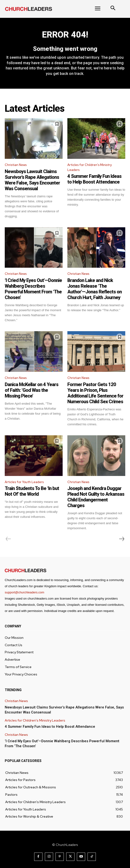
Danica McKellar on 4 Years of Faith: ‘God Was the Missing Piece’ (32, 390)
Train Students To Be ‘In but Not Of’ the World (32, 491)
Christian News (16, 165)
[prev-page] (8, 539)
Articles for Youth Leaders (24, 482)
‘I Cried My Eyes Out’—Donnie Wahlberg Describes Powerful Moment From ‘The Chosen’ (33, 289)
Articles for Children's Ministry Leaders (90, 167)
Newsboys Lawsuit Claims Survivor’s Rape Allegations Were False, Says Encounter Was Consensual (32, 180)
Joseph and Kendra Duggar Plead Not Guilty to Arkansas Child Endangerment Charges (96, 497)
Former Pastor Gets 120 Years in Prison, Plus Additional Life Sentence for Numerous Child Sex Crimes (95, 393)
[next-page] (121, 539)
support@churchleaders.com (24, 592)
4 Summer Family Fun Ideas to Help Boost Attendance (94, 179)
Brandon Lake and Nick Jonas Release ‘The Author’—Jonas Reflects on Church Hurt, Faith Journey (95, 289)
